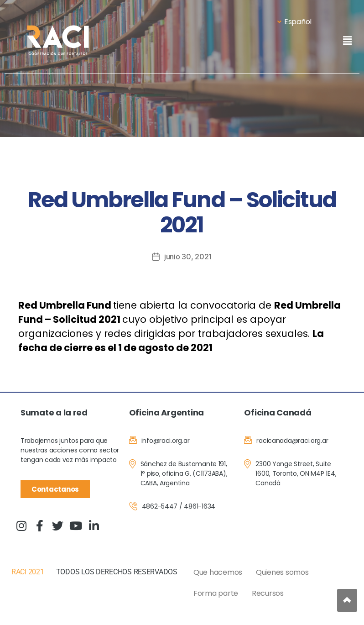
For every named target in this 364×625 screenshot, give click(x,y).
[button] (347, 40)
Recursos (268, 593)
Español (294, 22)
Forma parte (216, 593)
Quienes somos (282, 572)
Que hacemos (218, 572)
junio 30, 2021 (188, 257)
